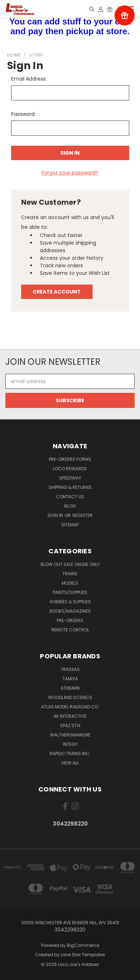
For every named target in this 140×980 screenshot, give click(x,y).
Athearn (70, 688)
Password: (23, 114)
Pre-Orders (70, 620)
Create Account (57, 292)
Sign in (56, 515)
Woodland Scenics (70, 697)
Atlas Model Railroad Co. (70, 707)
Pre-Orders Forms (70, 459)
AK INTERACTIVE (70, 716)
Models (70, 583)
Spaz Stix (70, 725)
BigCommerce (83, 945)
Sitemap (70, 525)
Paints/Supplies (70, 592)
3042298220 (70, 824)
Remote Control (70, 630)
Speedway (70, 478)
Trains (70, 574)
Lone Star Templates (83, 955)
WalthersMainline (70, 735)
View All (70, 763)
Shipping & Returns (70, 487)
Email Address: (29, 79)
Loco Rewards (70, 469)
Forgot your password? (70, 173)
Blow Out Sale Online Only (70, 564)
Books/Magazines (70, 611)
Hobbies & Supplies (70, 602)
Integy (70, 744)
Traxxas (70, 669)
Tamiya (70, 679)
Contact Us (70, 497)
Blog (70, 506)
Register (83, 515)
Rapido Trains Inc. (70, 754)
